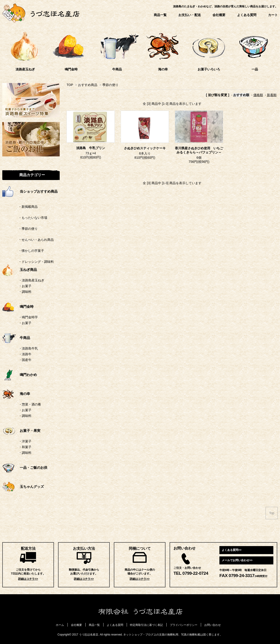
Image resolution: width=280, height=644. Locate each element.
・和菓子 (25, 447)
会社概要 (219, 15)
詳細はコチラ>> (28, 579)
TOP (70, 85)
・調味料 (25, 292)
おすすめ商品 (88, 85)
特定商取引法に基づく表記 (146, 625)
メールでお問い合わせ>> (237, 560)
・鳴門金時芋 (28, 317)
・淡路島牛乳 (28, 348)
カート (273, 15)
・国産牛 (25, 360)
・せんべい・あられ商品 (28, 240)
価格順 (258, 95)
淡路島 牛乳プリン (91, 148)
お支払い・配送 (190, 15)
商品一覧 (160, 15)
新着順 (272, 95)
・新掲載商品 (20, 207)
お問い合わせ (213, 625)
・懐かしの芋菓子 (23, 251)
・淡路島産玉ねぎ (31, 280)
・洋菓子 (25, 441)
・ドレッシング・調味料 (28, 262)
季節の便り (110, 85)
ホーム (60, 625)
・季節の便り (20, 229)
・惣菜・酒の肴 (30, 404)
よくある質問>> (232, 550)
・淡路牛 (25, 354)
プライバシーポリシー (184, 625)
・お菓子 (25, 286)
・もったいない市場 (25, 218)
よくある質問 (247, 15)
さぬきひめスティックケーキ (145, 148)
